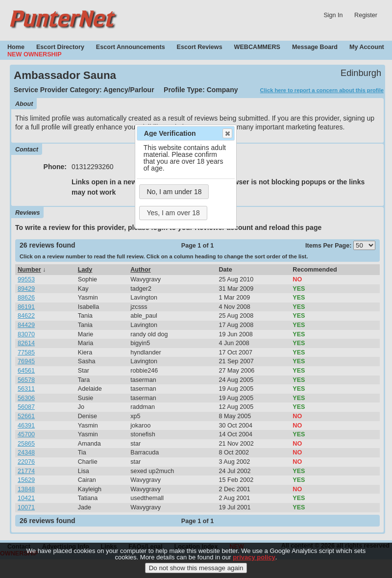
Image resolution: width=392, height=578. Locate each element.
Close (227, 133)
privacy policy (254, 559)
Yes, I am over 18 (173, 213)
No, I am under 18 (174, 192)
